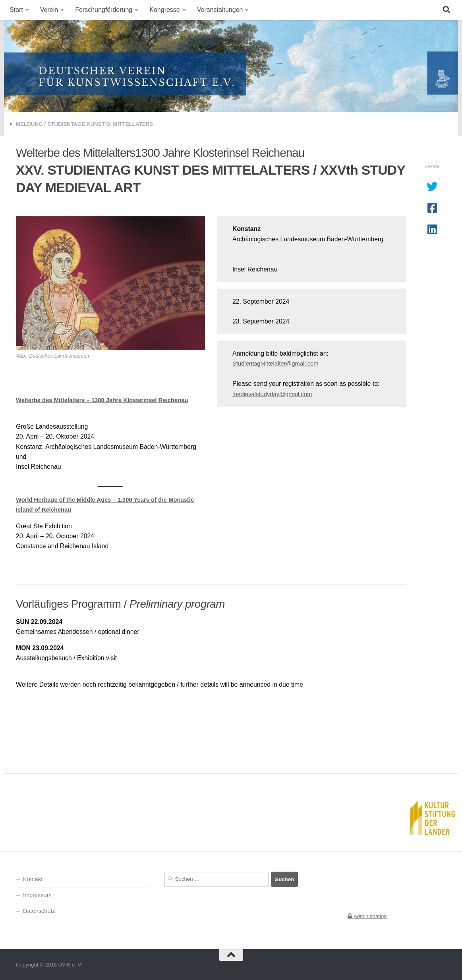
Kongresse (165, 10)
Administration (367, 916)
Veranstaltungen (220, 10)
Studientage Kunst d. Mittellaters (104, 124)
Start (16, 10)
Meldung (30, 124)
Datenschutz (39, 911)
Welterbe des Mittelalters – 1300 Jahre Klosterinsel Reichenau (108, 400)
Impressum (37, 894)
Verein (49, 10)
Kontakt (33, 878)
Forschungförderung (104, 10)
